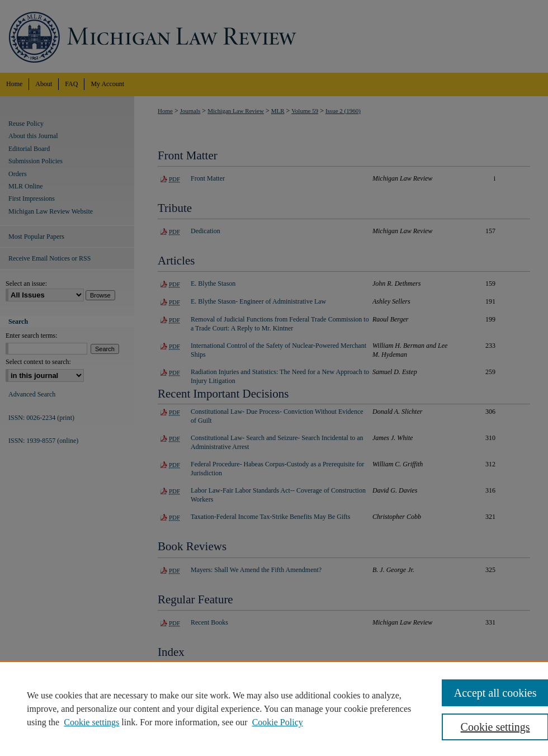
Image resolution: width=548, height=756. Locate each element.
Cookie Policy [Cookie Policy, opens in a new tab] (278, 722)
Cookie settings (91, 722)
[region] (274, 708)
